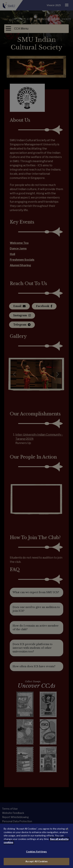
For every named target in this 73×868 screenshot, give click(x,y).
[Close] (67, 829)
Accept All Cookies (36, 861)
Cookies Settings (36, 852)
